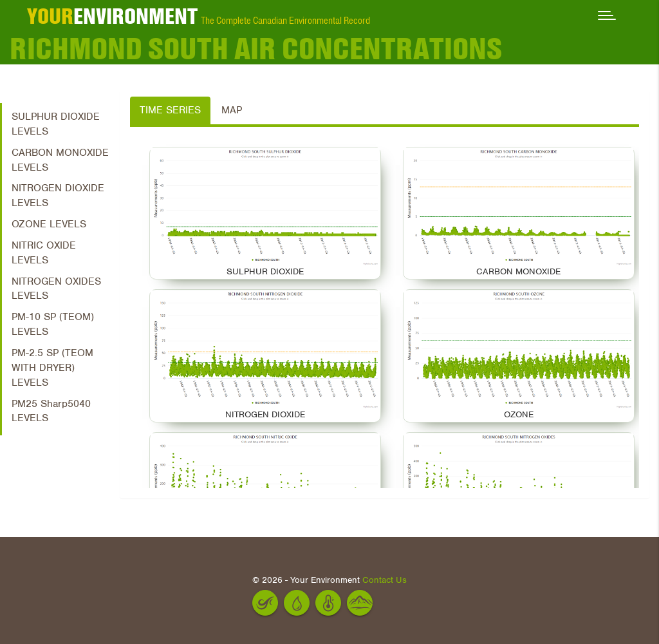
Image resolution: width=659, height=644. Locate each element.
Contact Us (385, 580)
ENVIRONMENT (112, 16)
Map (232, 110)
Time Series (170, 110)
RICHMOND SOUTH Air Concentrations (256, 48)
